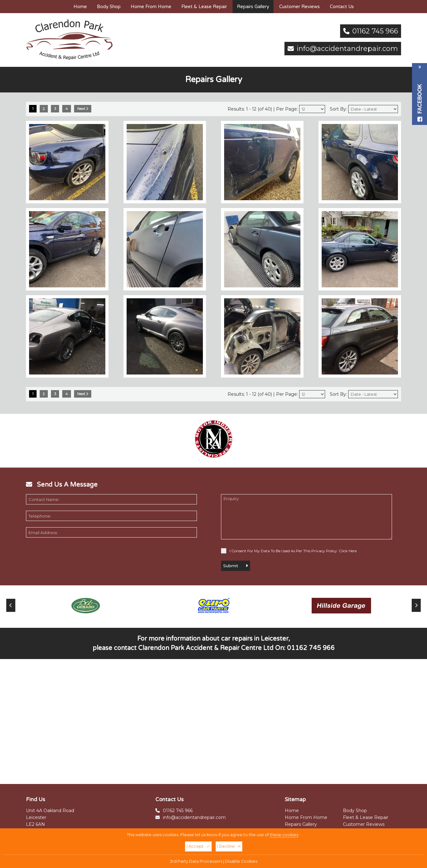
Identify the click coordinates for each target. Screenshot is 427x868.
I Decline (229, 846)
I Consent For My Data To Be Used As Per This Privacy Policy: (289, 551)
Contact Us (342, 7)
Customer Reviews (299, 7)
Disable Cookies (241, 861)
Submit (236, 566)
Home (80, 7)
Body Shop (109, 7)
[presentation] (73, 556)
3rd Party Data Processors (196, 861)
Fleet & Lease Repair (204, 7)
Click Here (348, 551)
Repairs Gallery (253, 7)
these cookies (284, 835)
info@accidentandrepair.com (347, 49)
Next (83, 109)
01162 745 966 (375, 31)
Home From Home (151, 7)
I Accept (198, 846)
